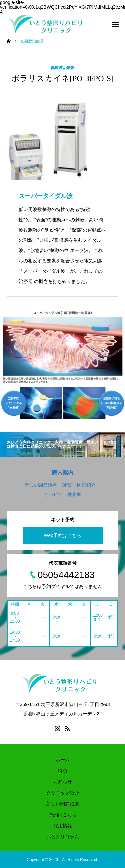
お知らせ (63, 782)
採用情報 (63, 826)
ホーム (63, 760)
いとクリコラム (63, 837)
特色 (63, 771)
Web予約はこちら (62, 535)
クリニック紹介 (63, 793)
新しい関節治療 (63, 804)
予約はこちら (63, 815)
